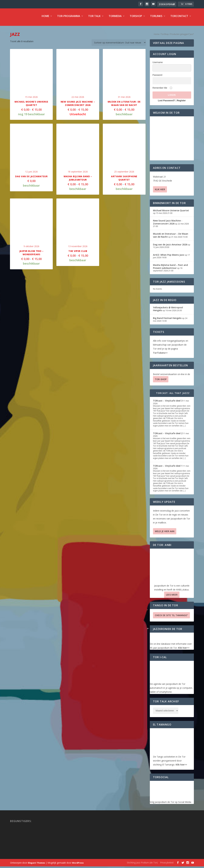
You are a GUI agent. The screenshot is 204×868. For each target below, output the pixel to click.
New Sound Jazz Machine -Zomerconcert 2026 (168, 224)
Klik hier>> (184, 650)
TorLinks (156, 18)
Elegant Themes (36, 865)
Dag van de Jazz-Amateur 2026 (170, 247)
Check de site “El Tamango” (171, 617)
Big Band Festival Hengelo (167, 320)
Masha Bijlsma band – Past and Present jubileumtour (170, 269)
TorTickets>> (160, 355)
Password (157, 77)
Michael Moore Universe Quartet (171, 213)
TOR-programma (69, 18)
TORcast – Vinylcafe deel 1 (168, 468)
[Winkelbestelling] (119, 45)
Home (45, 18)
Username (158, 65)
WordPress (78, 865)
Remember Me (160, 90)
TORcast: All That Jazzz (173, 395)
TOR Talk (94, 18)
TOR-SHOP (161, 381)
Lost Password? (166, 103)
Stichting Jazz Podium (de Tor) (142, 865)
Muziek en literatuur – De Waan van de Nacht (171, 237)
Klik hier (160, 192)
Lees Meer (172, 597)
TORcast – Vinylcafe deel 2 (168, 436)
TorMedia (115, 18)
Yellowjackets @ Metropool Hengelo (168, 311)
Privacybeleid (167, 865)
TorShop (136, 18)
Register (181, 103)
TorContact (179, 18)
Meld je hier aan (165, 533)
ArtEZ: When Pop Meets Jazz (169, 257)
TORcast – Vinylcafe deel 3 (168, 403)
